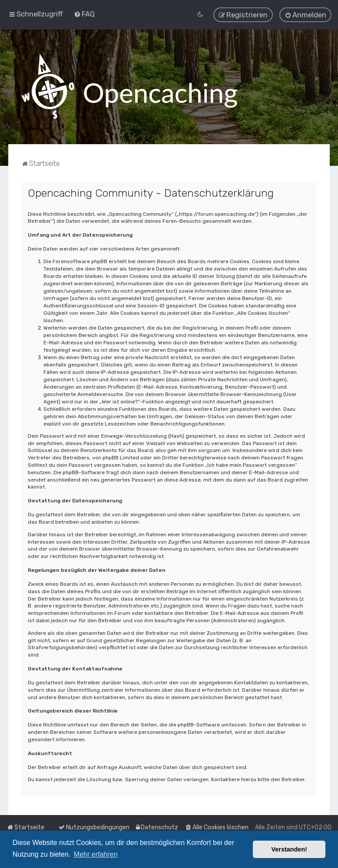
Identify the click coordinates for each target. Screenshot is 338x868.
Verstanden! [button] (289, 849)
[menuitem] (84, 14)
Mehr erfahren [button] (96, 854)
